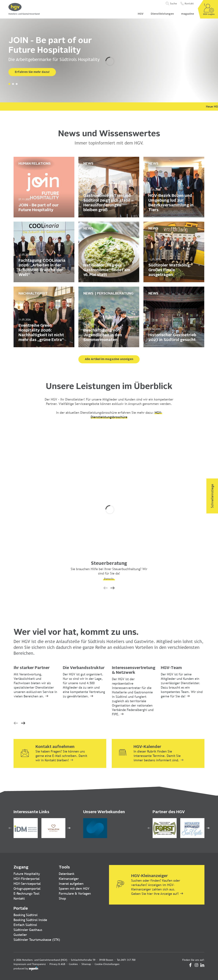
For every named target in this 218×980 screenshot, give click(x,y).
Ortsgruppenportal (27, 889)
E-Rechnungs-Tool (26, 893)
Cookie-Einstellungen (107, 964)
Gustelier (20, 935)
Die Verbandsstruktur (84, 668)
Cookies (73, 964)
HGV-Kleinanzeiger (149, 876)
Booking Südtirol (26, 915)
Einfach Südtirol (25, 925)
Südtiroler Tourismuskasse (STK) (37, 940)
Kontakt (19, 898)
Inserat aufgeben (71, 884)
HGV (141, 14)
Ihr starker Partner (32, 668)
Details (109, 579)
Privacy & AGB (57, 964)
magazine (188, 14)
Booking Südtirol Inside (30, 920)
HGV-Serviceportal (27, 884)
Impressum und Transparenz (30, 964)
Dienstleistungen (162, 14)
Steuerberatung (109, 564)
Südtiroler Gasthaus (28, 930)
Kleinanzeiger (69, 879)
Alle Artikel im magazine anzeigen (109, 359)
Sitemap (86, 964)
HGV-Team (171, 668)
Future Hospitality (27, 874)
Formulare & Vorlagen (75, 893)
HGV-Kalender (147, 747)
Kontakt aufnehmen (55, 747)
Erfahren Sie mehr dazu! (32, 72)
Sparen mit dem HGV (74, 889)
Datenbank (67, 874)
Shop (62, 898)
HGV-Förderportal (27, 879)
